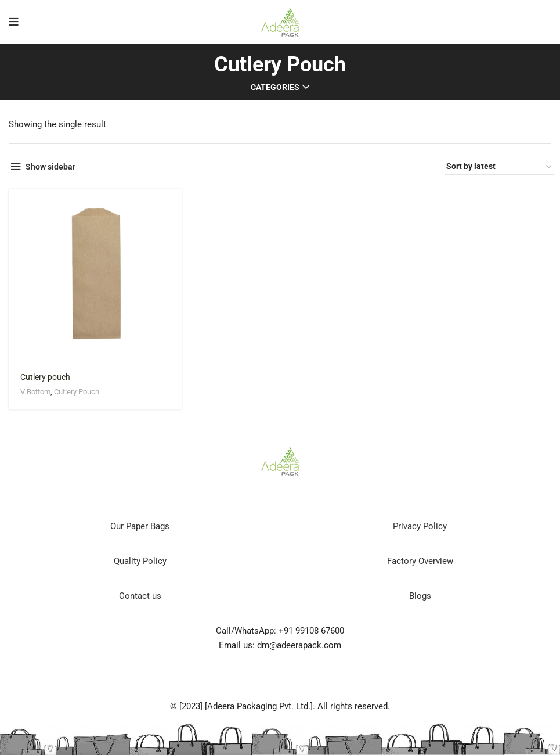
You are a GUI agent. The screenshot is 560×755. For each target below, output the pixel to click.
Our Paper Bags (140, 526)
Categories (275, 87)
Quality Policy (140, 561)
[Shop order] (500, 167)
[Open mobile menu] (14, 22)
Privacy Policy (420, 526)
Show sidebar (50, 167)
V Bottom (35, 392)
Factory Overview (420, 561)
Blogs (420, 596)
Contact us (140, 596)
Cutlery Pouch (77, 392)
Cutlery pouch (45, 377)
